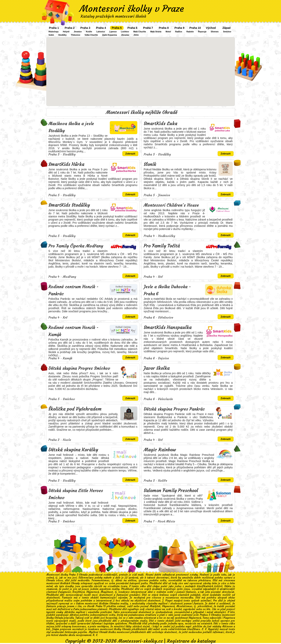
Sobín (51, 35)
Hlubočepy (54, 32)
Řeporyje (202, 32)
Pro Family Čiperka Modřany (76, 246)
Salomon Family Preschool (171, 490)
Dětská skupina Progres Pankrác (174, 409)
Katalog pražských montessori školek (113, 16)
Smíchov (227, 32)
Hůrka (228, 586)
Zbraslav (125, 35)
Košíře (89, 32)
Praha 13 (101, 606)
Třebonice (76, 35)
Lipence (113, 32)
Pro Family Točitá (162, 246)
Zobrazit (130, 154)
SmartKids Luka (161, 124)
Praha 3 (85, 28)
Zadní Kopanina (110, 35)
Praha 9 (180, 28)
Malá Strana (156, 32)
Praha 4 (101, 28)
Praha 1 (54, 28)
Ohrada (50, 580)
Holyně (66, 32)
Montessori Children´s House (171, 205)
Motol (168, 32)
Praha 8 (164, 28)
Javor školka (157, 368)
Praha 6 (132, 28)
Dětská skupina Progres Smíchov (79, 368)
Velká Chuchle (91, 35)
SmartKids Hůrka (66, 164)
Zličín (136, 35)
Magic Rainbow (160, 450)
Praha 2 (70, 28)
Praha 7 (148, 28)
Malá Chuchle (140, 32)
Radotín (190, 32)
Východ (211, 28)
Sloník (150, 164)
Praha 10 (195, 28)
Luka (76, 609)
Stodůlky (62, 35)
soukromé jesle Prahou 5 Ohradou (201, 615)
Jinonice (78, 32)
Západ (226, 28)
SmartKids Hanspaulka (168, 327)
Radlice (179, 32)
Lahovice (101, 32)
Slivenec (215, 32)
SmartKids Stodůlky (69, 205)
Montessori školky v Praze (132, 9)
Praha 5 (117, 28)
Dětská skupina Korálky (73, 450)
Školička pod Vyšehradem (75, 409)
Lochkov (125, 32)
